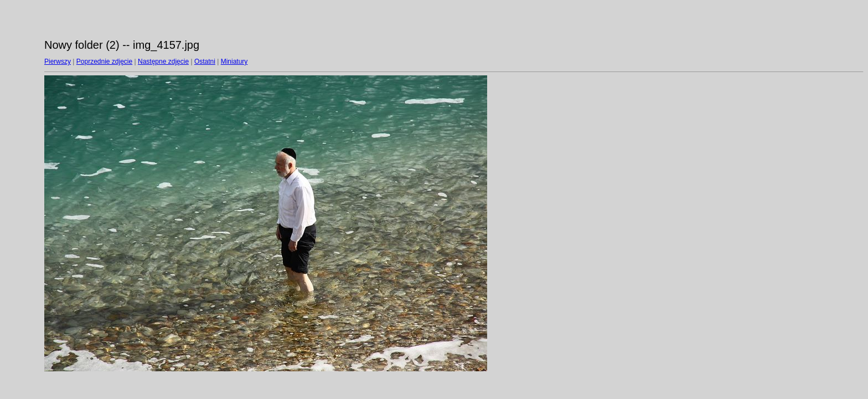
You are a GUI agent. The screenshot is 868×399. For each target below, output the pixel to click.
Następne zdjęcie (163, 62)
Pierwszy (58, 62)
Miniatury (234, 62)
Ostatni (205, 62)
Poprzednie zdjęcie (104, 62)
